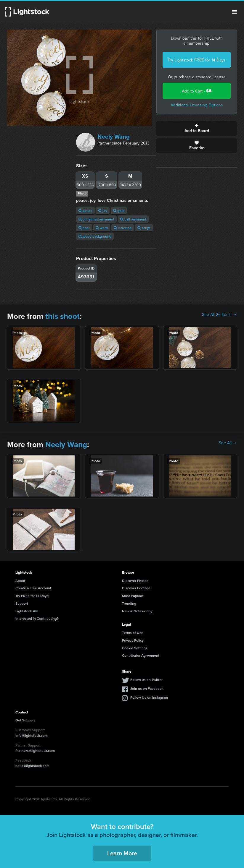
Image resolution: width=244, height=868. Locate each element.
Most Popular (133, 596)
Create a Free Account (33, 588)
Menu (235, 12)
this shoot (62, 316)
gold (119, 211)
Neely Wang (114, 136)
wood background (95, 236)
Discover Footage (136, 588)
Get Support (25, 720)
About (20, 581)
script (144, 228)
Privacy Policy (133, 640)
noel (84, 228)
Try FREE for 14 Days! (32, 596)
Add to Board (197, 129)
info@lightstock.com (32, 735)
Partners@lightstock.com (35, 751)
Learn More (122, 853)
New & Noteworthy (137, 611)
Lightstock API (27, 611)
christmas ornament (96, 219)
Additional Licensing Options (197, 105)
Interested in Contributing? (37, 618)
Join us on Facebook (147, 688)
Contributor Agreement (141, 655)
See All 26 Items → (219, 314)
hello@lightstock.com (32, 766)
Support (22, 603)
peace (85, 211)
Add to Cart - (197, 91)
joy (103, 211)
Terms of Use (133, 633)
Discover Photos (135, 581)
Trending (129, 603)
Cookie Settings (135, 648)
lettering (123, 228)
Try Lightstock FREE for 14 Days (197, 60)
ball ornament (133, 219)
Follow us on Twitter (146, 680)
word (102, 228)
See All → (228, 443)
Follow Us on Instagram (149, 697)
